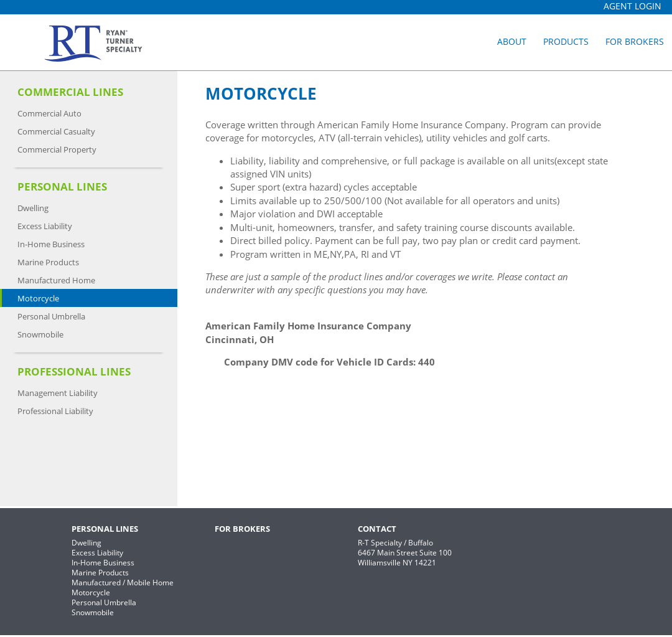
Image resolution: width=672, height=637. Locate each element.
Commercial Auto (49, 113)
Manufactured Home (56, 280)
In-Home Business (51, 244)
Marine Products (48, 262)
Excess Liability (45, 226)
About (512, 42)
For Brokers (635, 42)
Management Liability (58, 393)
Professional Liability (55, 411)
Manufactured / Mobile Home (123, 583)
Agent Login (632, 6)
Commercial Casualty (56, 131)
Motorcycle (38, 298)
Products (566, 42)
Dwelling (33, 208)
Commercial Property (57, 149)
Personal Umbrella (51, 316)
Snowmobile (40, 334)
